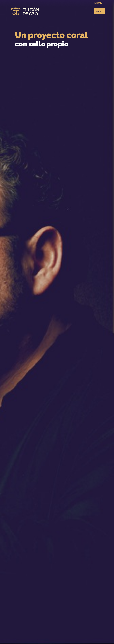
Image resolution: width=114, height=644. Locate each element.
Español (99, 3)
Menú (99, 11)
